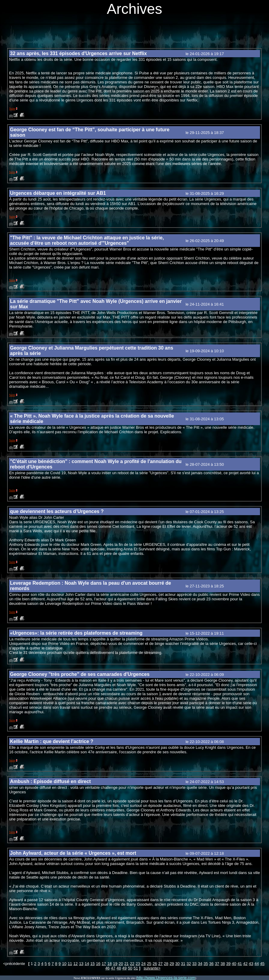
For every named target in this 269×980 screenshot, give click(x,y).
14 (87, 964)
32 (189, 964)
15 (92, 964)
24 (144, 964)
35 (206, 964)
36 (211, 964)
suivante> (152, 968)
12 (76, 964)
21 (126, 964)
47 (113, 968)
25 (149, 964)
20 (121, 964)
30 (177, 964)
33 (194, 964)
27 (160, 964)
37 (217, 964)
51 (136, 968)
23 (138, 964)
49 (124, 968)
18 (110, 964)
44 (257, 964)
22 (132, 964)
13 (81, 964)
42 (245, 964)
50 (130, 968)
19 (115, 964)
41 (240, 964)
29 (172, 964)
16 (98, 964)
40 (234, 964)
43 (251, 964)
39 (228, 964)
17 (104, 964)
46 (107, 968)
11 (70, 964)
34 (200, 964)
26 (155, 964)
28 (166, 964)
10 (64, 964)
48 (119, 968)
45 (262, 964)
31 (183, 964)
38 (223, 964)
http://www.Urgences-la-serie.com (166, 978)
